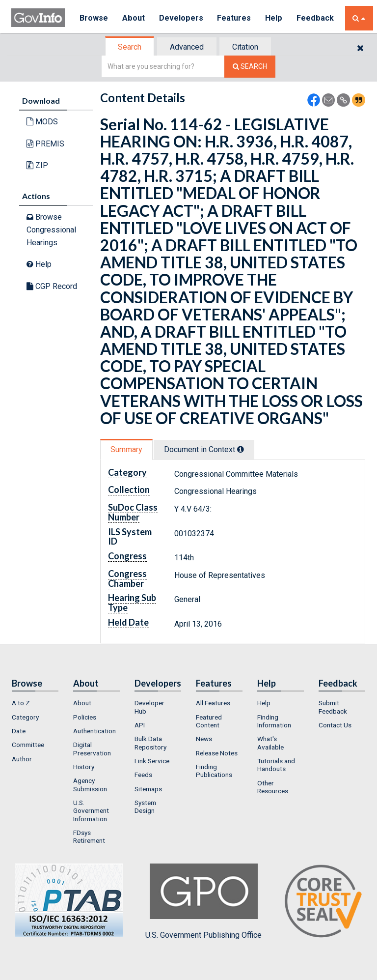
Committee (28, 745)
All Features (213, 703)
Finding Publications (214, 771)
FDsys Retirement (89, 836)
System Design (145, 807)
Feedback (316, 18)
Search (130, 47)
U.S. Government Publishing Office (203, 901)
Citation (245, 47)
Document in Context (204, 449)
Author (22, 759)
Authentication (94, 731)
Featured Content (209, 721)
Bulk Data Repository (150, 743)
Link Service (152, 761)
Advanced (187, 47)
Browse (94, 18)
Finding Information (274, 721)
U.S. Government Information (91, 811)
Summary (126, 449)
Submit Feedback (333, 707)
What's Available (270, 743)
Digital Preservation (92, 749)
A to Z (21, 703)
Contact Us (335, 725)
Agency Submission (90, 784)
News (204, 739)
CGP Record (52, 286)
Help (275, 18)
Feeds (143, 775)
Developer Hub (149, 707)
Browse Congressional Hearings (51, 230)
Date (19, 731)
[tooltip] (241, 449)
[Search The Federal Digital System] (250, 67)
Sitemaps (148, 789)
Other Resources (273, 787)
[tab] (130, 47)
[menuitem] (35, 703)
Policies (85, 717)
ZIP (37, 165)
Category (25, 717)
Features (235, 18)
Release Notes (217, 753)
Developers (181, 18)
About (134, 18)
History (84, 767)
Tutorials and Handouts (276, 765)
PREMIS (45, 144)
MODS (42, 122)
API (140, 725)
